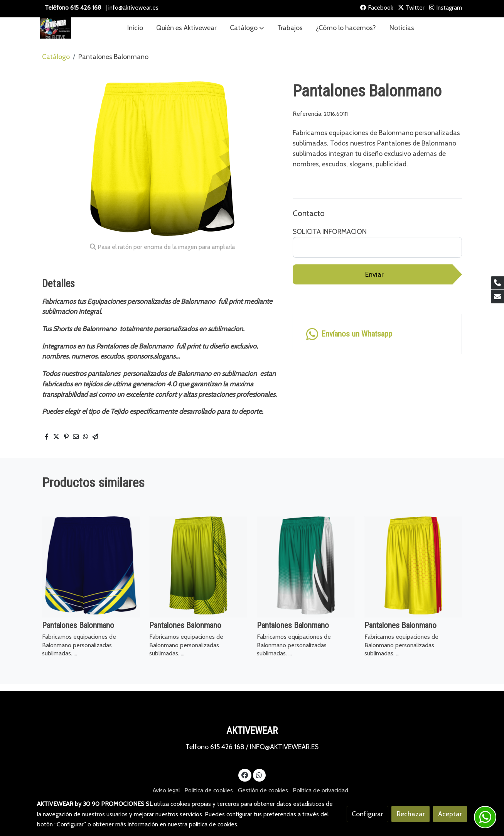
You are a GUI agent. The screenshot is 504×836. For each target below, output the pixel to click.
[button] (247, 28)
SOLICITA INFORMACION (330, 231)
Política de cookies (209, 790)
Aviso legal (166, 790)
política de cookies (213, 824)
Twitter (411, 8)
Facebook (377, 8)
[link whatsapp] (377, 334)
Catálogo (56, 57)
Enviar (374, 274)
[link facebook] (245, 775)
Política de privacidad (320, 790)
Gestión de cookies (263, 790)
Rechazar (411, 814)
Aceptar (450, 814)
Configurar (367, 814)
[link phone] (497, 283)
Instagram (446, 8)
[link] (56, 28)
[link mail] (497, 297)
